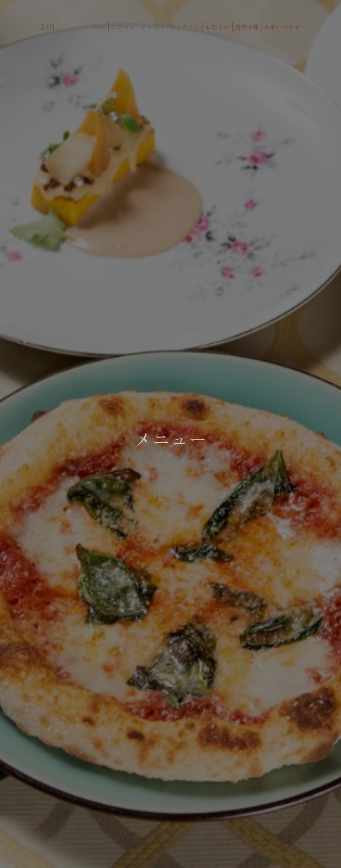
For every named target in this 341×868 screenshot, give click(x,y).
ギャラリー (185, 27)
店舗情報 (247, 27)
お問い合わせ (282, 27)
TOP (99, 27)
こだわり (123, 27)
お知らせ (218, 27)
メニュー (153, 27)
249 (48, 27)
